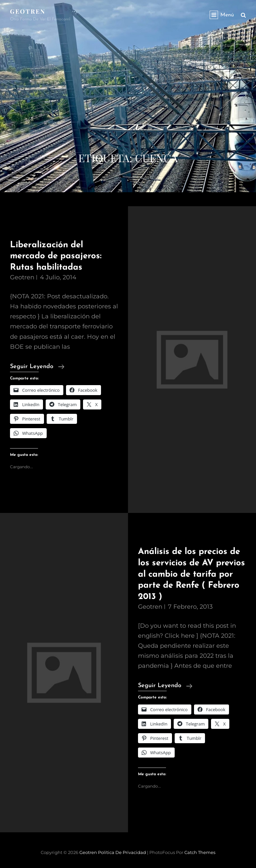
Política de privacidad (122, 852)
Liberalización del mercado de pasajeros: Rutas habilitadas (56, 256)
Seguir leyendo (37, 367)
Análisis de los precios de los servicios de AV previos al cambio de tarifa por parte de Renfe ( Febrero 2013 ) (191, 574)
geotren (22, 277)
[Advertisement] (128, 100)
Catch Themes (200, 852)
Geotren (28, 11)
